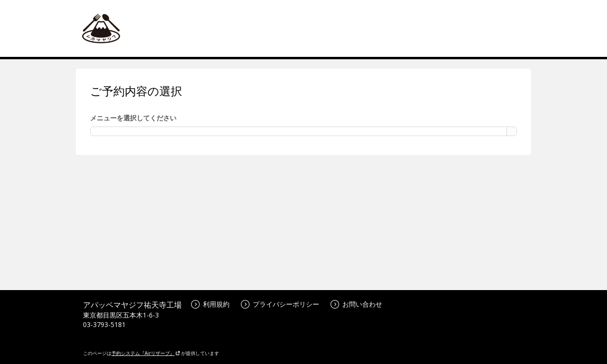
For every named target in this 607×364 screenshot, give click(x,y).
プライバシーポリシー (280, 304)
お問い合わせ (356, 304)
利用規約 (210, 304)
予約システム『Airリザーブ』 (146, 353)
